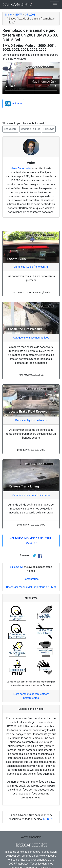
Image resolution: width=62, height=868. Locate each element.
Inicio (8, 15)
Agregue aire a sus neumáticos (31, 338)
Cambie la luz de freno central (31, 267)
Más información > (44, 82)
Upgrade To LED (30, 129)
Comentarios (31, 579)
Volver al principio (31, 837)
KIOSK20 (48, 819)
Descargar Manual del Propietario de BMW (31, 587)
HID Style (49, 129)
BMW (19, 15)
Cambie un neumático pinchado (31, 495)
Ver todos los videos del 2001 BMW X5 (31, 541)
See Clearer (11, 129)
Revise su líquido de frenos (31, 420)
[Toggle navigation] (55, 5)
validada (13, 104)
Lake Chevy (17, 567)
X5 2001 (30, 15)
